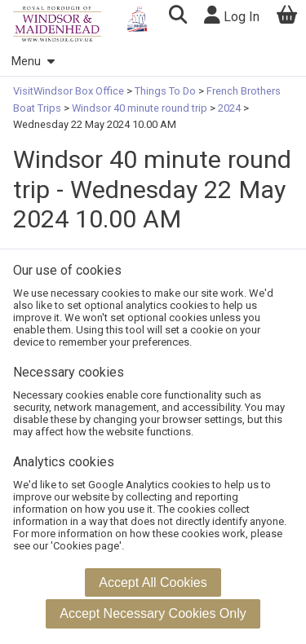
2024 (229, 108)
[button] (177, 17)
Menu (33, 62)
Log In (232, 15)
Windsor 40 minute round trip (140, 108)
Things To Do (165, 91)
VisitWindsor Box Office (70, 91)
